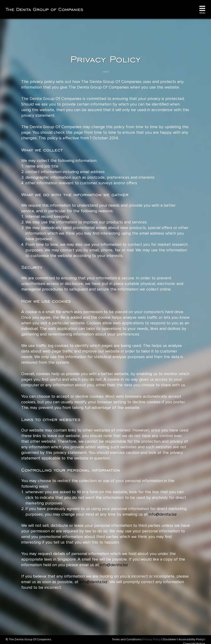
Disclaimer (170, 639)
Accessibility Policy (191, 639)
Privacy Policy (152, 639)
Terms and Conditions (126, 639)
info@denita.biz (163, 514)
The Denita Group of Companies (45, 9)
